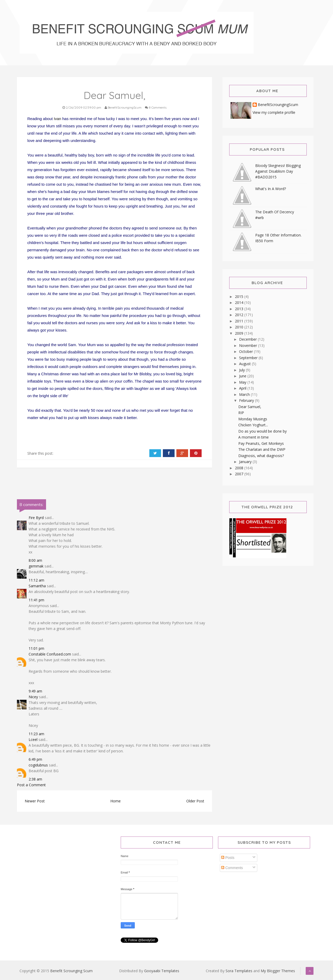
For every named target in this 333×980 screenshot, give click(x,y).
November (249, 345)
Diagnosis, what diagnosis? (261, 456)
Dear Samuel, (250, 407)
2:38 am (35, 779)
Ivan (57, 119)
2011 (240, 321)
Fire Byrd (36, 518)
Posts (228, 858)
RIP (241, 413)
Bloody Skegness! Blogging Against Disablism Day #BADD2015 (278, 171)
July (242, 370)
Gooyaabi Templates (162, 971)
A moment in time (254, 437)
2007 (240, 474)
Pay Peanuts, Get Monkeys (261, 443)
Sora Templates (239, 971)
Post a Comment (31, 785)
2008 (240, 468)
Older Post (195, 801)
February (247, 400)
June (243, 376)
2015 (240, 297)
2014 (240, 302)
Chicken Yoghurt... (253, 425)
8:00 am (35, 560)
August (245, 364)
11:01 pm (36, 648)
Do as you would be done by (262, 431)
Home (116, 801)
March (245, 394)
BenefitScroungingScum (278, 105)
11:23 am (36, 734)
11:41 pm (36, 600)
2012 (240, 315)
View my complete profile (274, 112)
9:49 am (35, 691)
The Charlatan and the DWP (262, 449)
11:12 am (36, 580)
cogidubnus (38, 765)
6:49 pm (35, 759)
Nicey (33, 697)
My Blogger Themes (278, 971)
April (243, 388)
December (248, 339)
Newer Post (35, 801)
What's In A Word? (271, 189)
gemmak (36, 566)
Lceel (33, 739)
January (246, 462)
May (243, 382)
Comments (232, 868)
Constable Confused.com (50, 654)
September (249, 358)
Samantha (37, 586)
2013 (240, 309)
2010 (240, 327)
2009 (240, 333)
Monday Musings (253, 419)
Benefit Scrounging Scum (71, 971)
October (246, 351)
